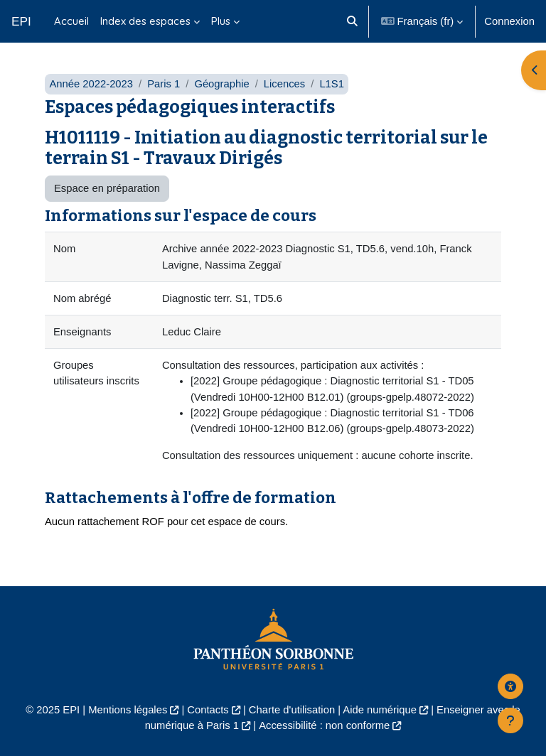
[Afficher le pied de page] (510, 720)
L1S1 (332, 84)
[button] (353, 21)
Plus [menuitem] (221, 21)
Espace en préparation (107, 188)
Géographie (221, 84)
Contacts (208, 710)
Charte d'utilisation (292, 710)
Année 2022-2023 (91, 84)
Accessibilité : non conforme (324, 725)
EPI (21, 21)
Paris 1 (164, 84)
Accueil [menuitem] (71, 21)
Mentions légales (128, 710)
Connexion (509, 21)
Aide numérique (380, 710)
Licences (284, 84)
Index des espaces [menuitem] (145, 21)
